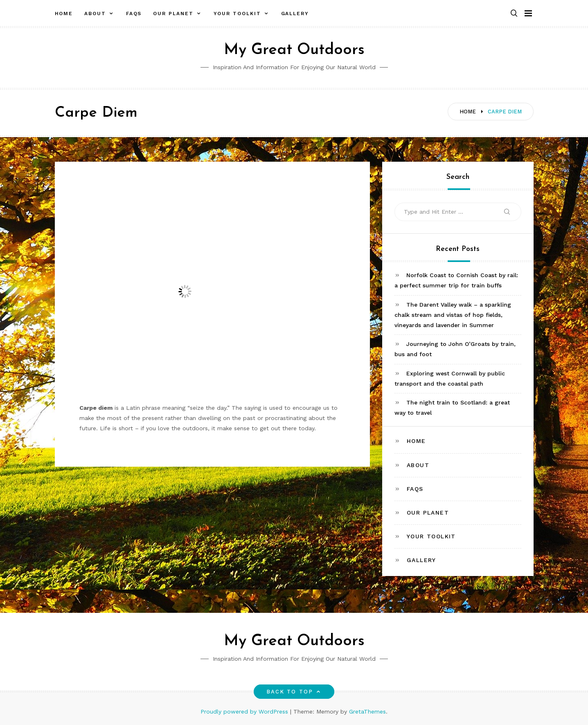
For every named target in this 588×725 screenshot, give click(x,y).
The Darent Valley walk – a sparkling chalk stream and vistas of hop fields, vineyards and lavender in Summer (453, 315)
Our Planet (173, 14)
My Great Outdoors (294, 50)
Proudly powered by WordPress (245, 711)
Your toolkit (237, 14)
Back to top (294, 692)
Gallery (295, 14)
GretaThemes (367, 711)
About (95, 14)
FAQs (134, 14)
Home (64, 14)
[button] (514, 14)
